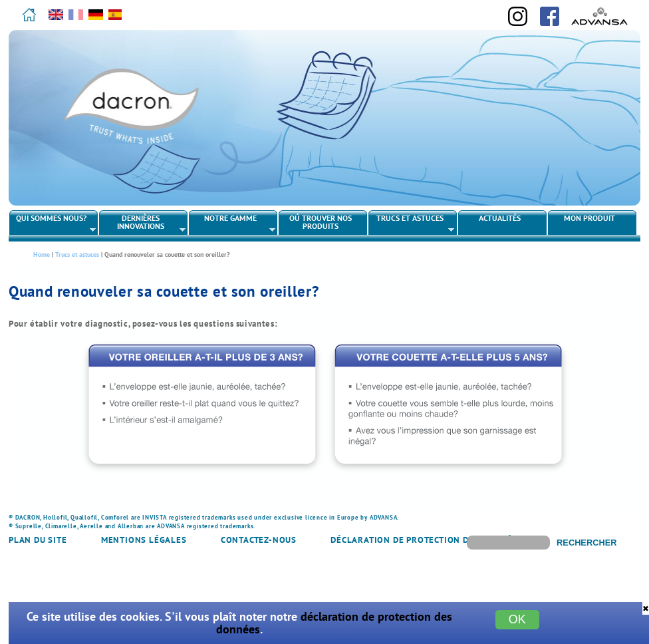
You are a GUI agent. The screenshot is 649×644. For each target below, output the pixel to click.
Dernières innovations (143, 224)
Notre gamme (232, 224)
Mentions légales (144, 540)
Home (42, 254)
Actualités (500, 218)
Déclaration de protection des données (427, 540)
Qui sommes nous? (53, 224)
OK (517, 619)
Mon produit (589, 218)
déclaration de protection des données (334, 623)
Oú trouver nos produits (321, 222)
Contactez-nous (259, 540)
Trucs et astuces (412, 224)
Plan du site (38, 540)
